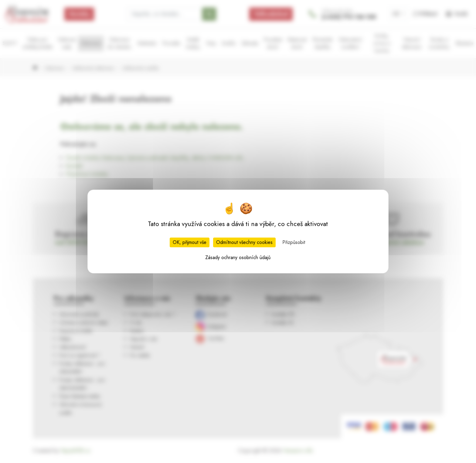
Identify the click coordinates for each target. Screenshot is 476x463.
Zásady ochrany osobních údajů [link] (238, 257)
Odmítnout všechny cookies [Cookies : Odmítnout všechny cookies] (244, 242)
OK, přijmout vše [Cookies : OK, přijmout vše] (190, 242)
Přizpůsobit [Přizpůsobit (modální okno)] (294, 242)
